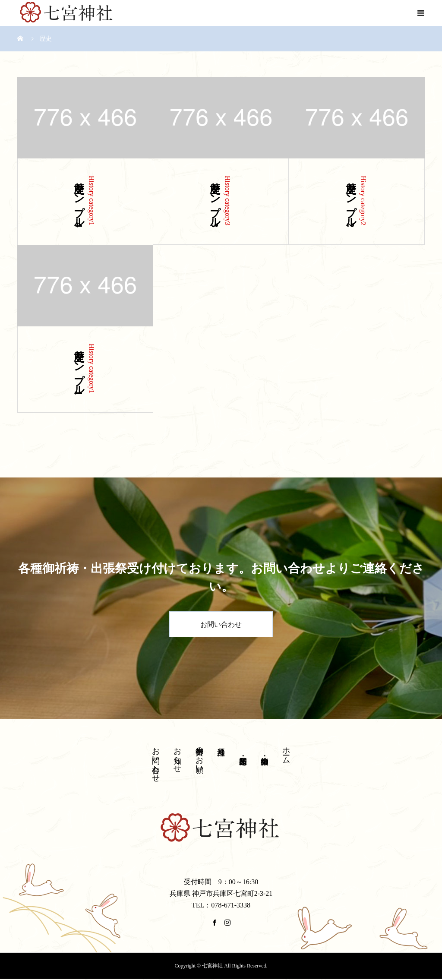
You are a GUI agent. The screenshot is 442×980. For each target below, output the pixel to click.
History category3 (228, 201)
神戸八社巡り (221, 747)
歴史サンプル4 (79, 202)
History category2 (363, 201)
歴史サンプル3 (215, 202)
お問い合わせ (221, 624)
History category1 (92, 201)
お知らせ (177, 756)
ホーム (286, 751)
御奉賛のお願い (199, 756)
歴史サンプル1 (79, 370)
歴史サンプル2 (351, 202)
